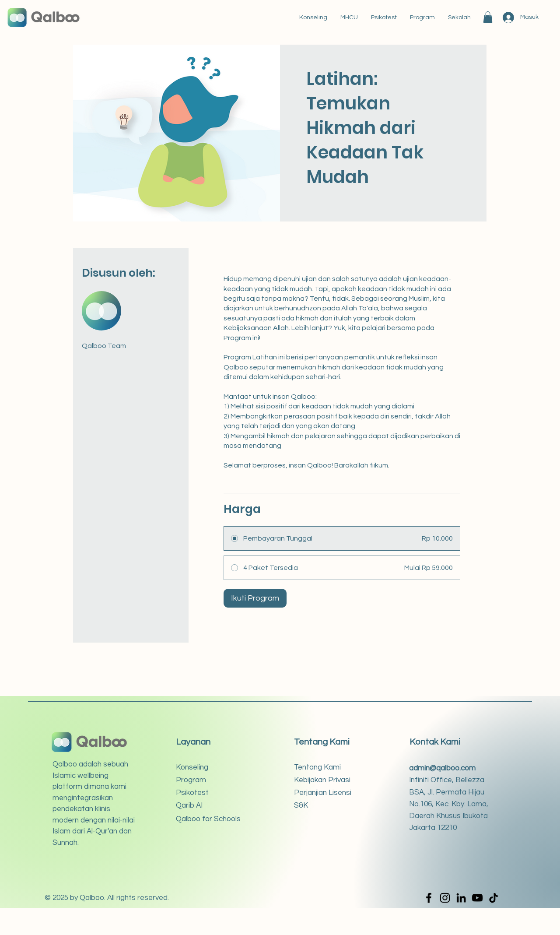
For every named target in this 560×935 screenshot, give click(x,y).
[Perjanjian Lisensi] (325, 793)
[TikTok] (493, 898)
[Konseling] (207, 768)
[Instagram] (445, 898)
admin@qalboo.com (442, 768)
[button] (488, 17)
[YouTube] (477, 898)
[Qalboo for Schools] (208, 819)
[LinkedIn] (461, 898)
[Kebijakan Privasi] (325, 780)
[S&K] (325, 806)
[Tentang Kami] (325, 768)
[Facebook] (429, 898)
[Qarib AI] (207, 806)
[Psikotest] (207, 793)
